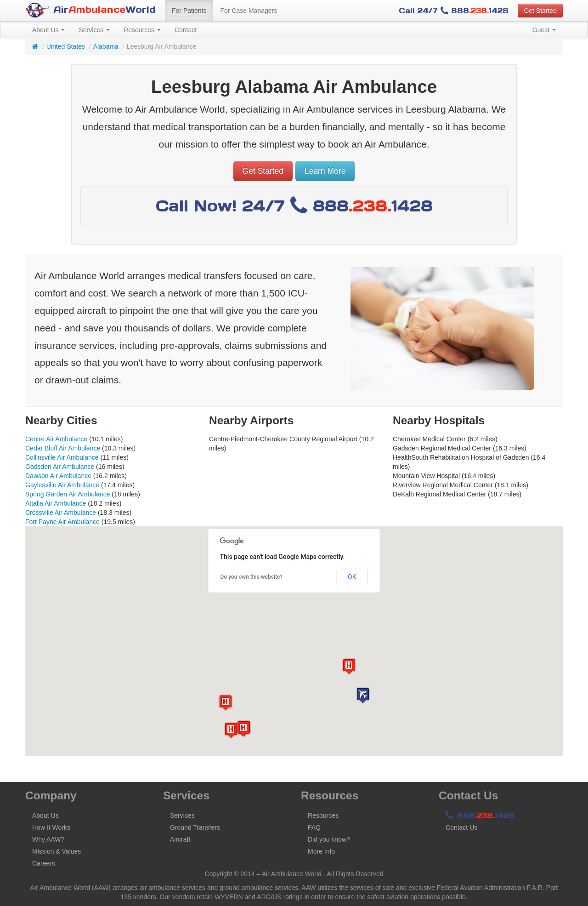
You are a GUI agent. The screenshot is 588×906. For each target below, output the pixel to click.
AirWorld (90, 10)
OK (352, 577)
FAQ (314, 827)
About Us (48, 30)
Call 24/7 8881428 (454, 11)
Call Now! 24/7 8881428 (294, 206)
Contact (186, 30)
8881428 (480, 815)
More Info (321, 851)
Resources (142, 30)
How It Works (51, 827)
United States (66, 46)
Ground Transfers (195, 827)
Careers (44, 863)
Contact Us (461, 827)
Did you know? (329, 839)
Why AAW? (48, 839)
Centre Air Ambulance (56, 439)
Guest (544, 30)
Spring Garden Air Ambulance (68, 494)
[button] (363, 695)
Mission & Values (57, 851)
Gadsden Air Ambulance (60, 467)
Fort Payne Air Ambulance (62, 522)
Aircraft (180, 839)
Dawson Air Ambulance (58, 476)
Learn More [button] (325, 171)
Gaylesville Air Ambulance (62, 485)
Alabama (106, 46)
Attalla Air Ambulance (56, 503)
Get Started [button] (540, 11)
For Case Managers (249, 11)
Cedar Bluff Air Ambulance (63, 448)
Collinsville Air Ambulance (62, 457)
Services (94, 30)
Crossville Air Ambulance (61, 513)
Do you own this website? (252, 577)
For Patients (189, 11)
